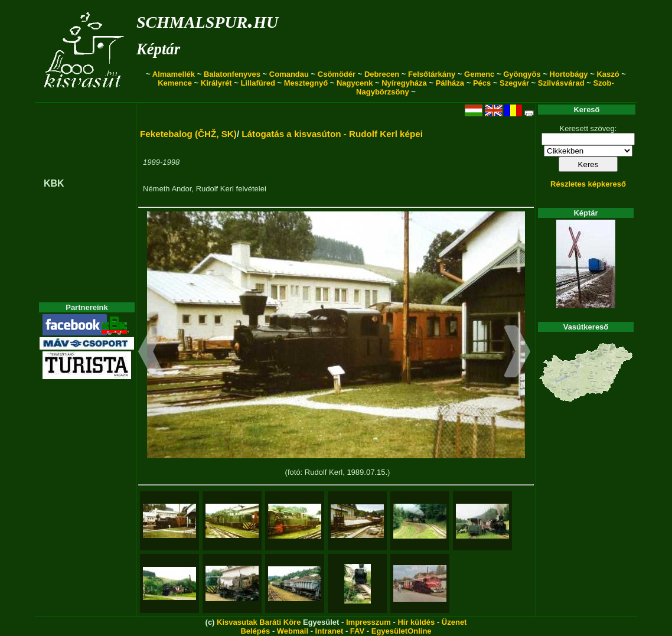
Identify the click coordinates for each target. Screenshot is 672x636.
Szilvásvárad (561, 83)
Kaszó (608, 74)
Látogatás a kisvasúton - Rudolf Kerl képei (332, 134)
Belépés (255, 631)
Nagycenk (355, 83)
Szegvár (514, 83)
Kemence (175, 83)
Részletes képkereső (588, 184)
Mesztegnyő (306, 83)
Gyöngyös (522, 74)
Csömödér (337, 74)
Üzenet (454, 622)
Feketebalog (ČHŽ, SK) (188, 134)
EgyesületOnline (402, 631)
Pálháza (450, 83)
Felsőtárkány (432, 74)
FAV (357, 631)
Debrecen (382, 74)
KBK (54, 183)
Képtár (158, 49)
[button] (151, 353)
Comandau (289, 74)
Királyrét (216, 83)
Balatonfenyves (232, 74)
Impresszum (368, 622)
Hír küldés (416, 622)
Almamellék (174, 74)
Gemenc (479, 74)
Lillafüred (258, 83)
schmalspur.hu (207, 20)
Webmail (293, 631)
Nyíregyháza (404, 83)
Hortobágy (569, 74)
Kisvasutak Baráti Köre (259, 622)
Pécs (482, 83)
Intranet (330, 631)
